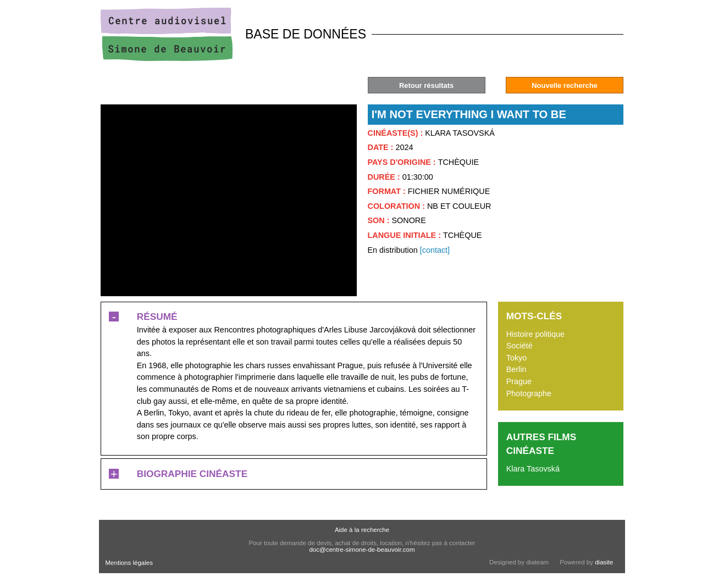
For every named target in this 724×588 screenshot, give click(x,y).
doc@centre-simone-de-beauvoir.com (362, 550)
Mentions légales (129, 563)
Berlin (516, 369)
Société (519, 346)
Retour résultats (426, 85)
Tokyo (517, 358)
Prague (519, 381)
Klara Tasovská (533, 469)
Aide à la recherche (362, 530)
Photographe (529, 393)
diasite (604, 562)
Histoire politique (535, 334)
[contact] (435, 250)
